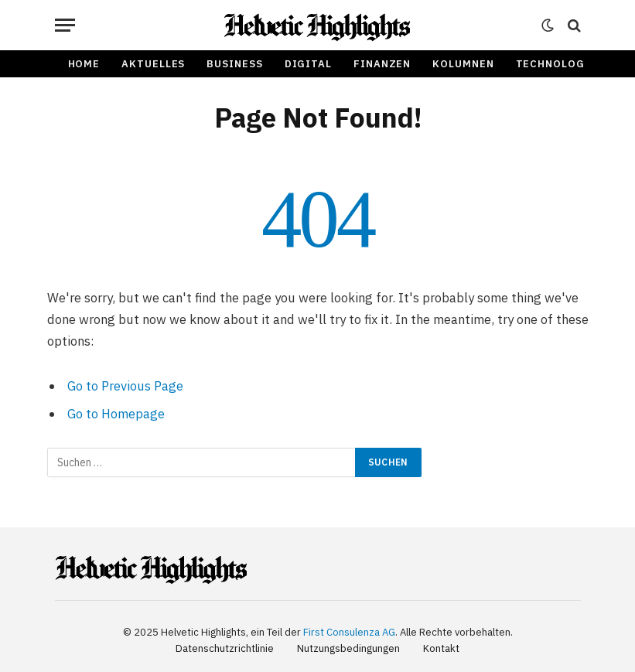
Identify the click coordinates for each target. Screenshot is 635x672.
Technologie (556, 64)
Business (234, 64)
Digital (308, 64)
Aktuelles (153, 64)
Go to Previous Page (125, 386)
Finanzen (382, 64)
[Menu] (65, 25)
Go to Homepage (116, 414)
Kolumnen (463, 64)
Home (84, 64)
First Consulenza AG (349, 632)
